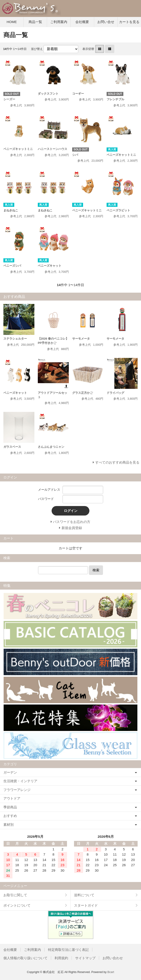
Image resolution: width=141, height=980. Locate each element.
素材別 (8, 825)
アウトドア (12, 798)
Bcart (111, 972)
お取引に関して (15, 895)
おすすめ (10, 816)
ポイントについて (17, 905)
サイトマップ (85, 958)
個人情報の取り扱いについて (25, 958)
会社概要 (82, 22)
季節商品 (10, 807)
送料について (84, 895)
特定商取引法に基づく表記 (68, 950)
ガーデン (10, 772)
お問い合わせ (113, 958)
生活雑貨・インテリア (20, 781)
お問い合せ (106, 22)
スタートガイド (86, 905)
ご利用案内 (59, 22)
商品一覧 (35, 22)
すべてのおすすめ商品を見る (117, 462)
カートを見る (129, 22)
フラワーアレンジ (17, 790)
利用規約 (61, 958)
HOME (12, 22)
